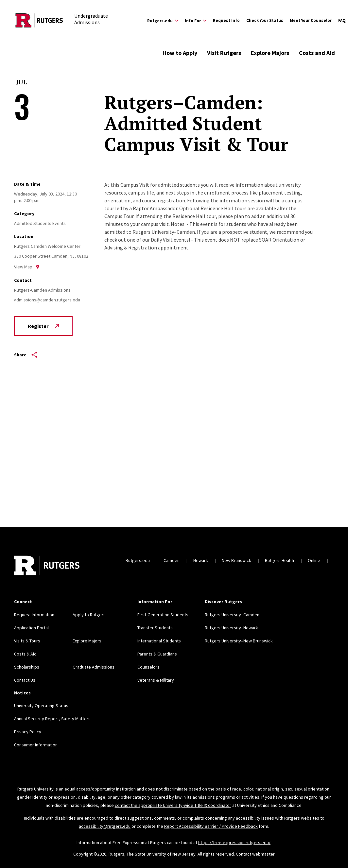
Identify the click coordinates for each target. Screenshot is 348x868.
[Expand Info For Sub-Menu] (196, 21)
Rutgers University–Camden (232, 615)
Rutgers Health (279, 560)
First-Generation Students (163, 615)
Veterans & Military (156, 680)
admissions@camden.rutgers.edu (47, 300)
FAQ (342, 20)
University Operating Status (41, 706)
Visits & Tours (27, 641)
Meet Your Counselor (311, 20)
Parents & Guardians (157, 654)
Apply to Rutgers (89, 615)
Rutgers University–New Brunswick (239, 641)
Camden (172, 560)
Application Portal (31, 628)
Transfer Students (155, 628)
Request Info (226, 20)
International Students (159, 641)
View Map (27, 267)
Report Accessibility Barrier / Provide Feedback (211, 826)
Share (26, 355)
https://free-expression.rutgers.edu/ (234, 842)
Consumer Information (36, 745)
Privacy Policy (28, 732)
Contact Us (25, 680)
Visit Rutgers (224, 53)
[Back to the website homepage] (39, 20)
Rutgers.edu (138, 560)
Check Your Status (265, 20)
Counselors (148, 667)
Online (314, 560)
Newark (201, 560)
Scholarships (27, 667)
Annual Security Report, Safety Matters (52, 719)
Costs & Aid (25, 654)
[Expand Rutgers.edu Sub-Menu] (163, 21)
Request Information (34, 615)
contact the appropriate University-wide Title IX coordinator (173, 805)
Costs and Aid (317, 53)
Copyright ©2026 (90, 854)
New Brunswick (236, 560)
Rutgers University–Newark (231, 628)
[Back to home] (47, 566)
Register (43, 326)
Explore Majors (270, 53)
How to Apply (180, 53)
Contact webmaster (255, 854)
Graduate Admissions (94, 667)
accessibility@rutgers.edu (105, 826)
